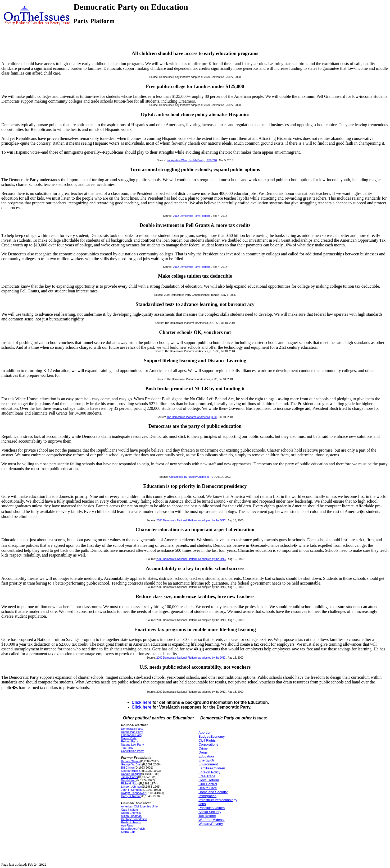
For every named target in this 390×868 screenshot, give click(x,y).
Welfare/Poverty (211, 824)
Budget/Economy (212, 736)
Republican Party (132, 732)
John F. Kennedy (132, 790)
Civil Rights (207, 740)
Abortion (205, 732)
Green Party (129, 738)
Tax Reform (207, 816)
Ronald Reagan (131, 774)
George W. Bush (132, 764)
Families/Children (212, 768)
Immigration (207, 796)
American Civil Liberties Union (140, 806)
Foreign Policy (209, 772)
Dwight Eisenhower (133, 793)
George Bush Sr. (132, 771)
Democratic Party (132, 729)
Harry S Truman (131, 796)
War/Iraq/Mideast (212, 820)
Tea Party (127, 748)
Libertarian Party (132, 735)
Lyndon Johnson (132, 787)
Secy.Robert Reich (133, 829)
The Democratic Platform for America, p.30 (192, 417)
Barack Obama (131, 761)
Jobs (202, 804)
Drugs (203, 752)
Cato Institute (130, 810)
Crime (203, 748)
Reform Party (130, 741)
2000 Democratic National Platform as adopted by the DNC (191, 520)
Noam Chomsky (131, 813)
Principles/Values (212, 808)
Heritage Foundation (134, 819)
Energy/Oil (207, 760)
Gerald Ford (129, 780)
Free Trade (207, 776)
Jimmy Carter (130, 777)
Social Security (210, 812)
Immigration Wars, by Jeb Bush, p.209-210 (192, 160)
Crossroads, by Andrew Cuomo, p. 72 (191, 477)
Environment (208, 764)
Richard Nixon (130, 783)
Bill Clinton (128, 768)
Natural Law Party (133, 745)
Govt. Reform (209, 780)
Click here (142, 702)
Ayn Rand (127, 825)
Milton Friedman (131, 816)
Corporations (208, 744)
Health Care (208, 788)
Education (206, 756)
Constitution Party (132, 751)
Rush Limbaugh (131, 822)
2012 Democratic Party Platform (192, 216)
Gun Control (208, 784)
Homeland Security (213, 792)
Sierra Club (128, 832)
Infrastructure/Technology (218, 800)
